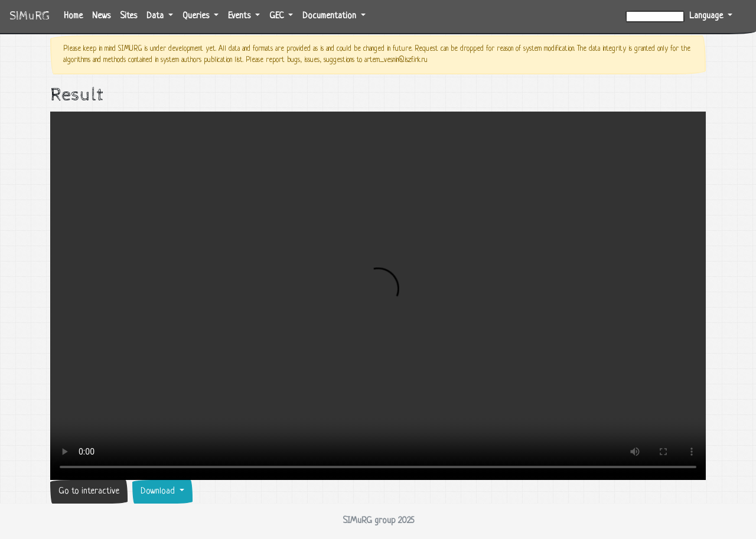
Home (76, 15)
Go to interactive (89, 491)
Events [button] (240, 16)
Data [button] (156, 16)
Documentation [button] (330, 16)
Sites (128, 16)
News (101, 16)
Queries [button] (197, 16)
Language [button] (707, 16)
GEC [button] (278, 16)
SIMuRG (30, 16)
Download (159, 491)
